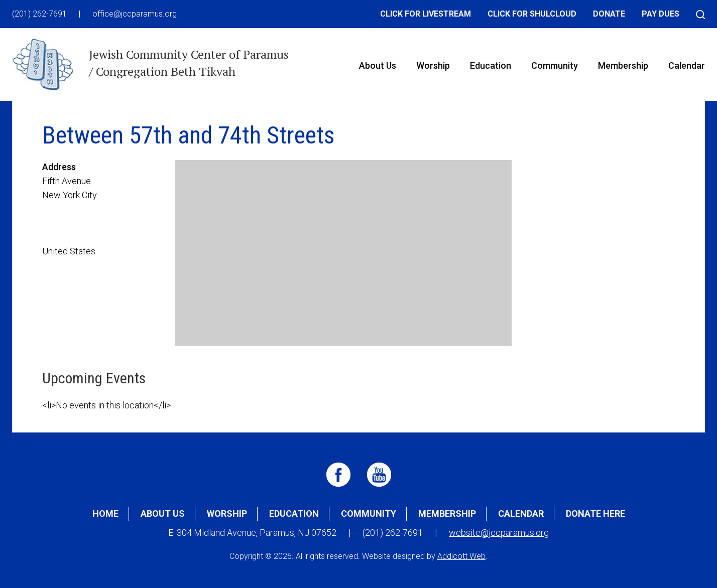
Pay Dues (661, 14)
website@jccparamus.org (499, 533)
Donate (609, 14)
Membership (623, 65)
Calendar (687, 65)
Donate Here (595, 513)
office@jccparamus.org (135, 14)
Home (105, 513)
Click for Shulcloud (532, 14)
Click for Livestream (426, 14)
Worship (433, 65)
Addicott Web (461, 556)
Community (555, 65)
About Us (378, 65)
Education (491, 65)
